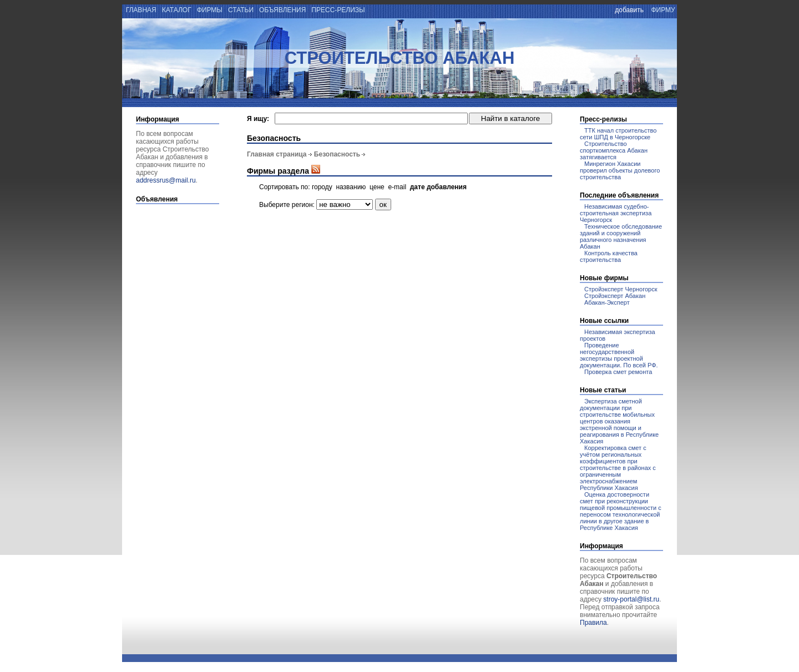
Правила (593, 623)
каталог (176, 10)
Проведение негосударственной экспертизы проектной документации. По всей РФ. (619, 355)
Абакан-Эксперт (607, 302)
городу (322, 187)
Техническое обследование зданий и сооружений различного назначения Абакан (621, 236)
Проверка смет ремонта (618, 372)
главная (140, 10)
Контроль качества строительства (609, 256)
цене (377, 187)
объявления (283, 10)
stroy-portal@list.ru (631, 599)
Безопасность (337, 154)
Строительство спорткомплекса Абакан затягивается (614, 150)
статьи (241, 10)
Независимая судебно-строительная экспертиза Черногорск (616, 213)
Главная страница (277, 154)
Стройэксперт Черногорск (621, 289)
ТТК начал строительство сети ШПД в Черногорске (618, 134)
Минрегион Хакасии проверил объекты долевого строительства (620, 170)
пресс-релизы (338, 10)
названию (351, 187)
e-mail (397, 187)
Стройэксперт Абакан (615, 296)
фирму (663, 10)
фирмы (209, 10)
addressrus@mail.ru (166, 180)
